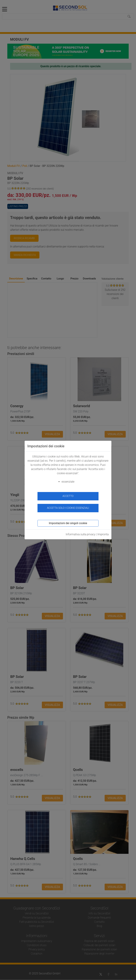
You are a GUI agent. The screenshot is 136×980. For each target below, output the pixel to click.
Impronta (103, 534)
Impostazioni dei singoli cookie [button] (68, 523)
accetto (68, 496)
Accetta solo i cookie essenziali (68, 508)
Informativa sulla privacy (81, 534)
